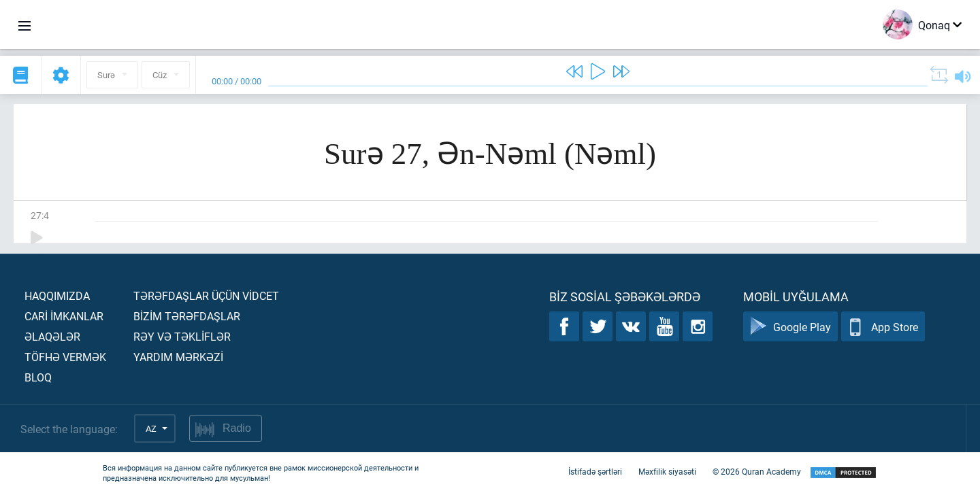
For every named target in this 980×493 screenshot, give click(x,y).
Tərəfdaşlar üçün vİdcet (206, 295)
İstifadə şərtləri (595, 471)
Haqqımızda (57, 295)
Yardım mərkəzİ (178, 357)
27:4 (40, 215)
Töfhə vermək (65, 357)
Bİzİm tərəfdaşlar (187, 316)
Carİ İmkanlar (64, 316)
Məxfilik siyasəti (667, 471)
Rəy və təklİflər (182, 336)
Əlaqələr (52, 336)
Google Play (790, 327)
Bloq (38, 377)
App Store (883, 327)
